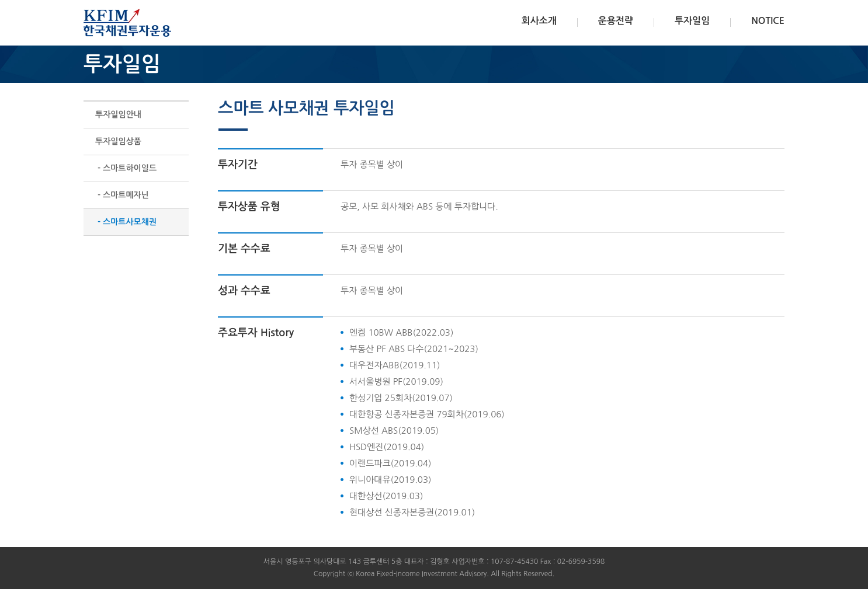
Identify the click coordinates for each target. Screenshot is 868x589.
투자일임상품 (118, 141)
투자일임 (692, 21)
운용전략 (616, 21)
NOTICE (768, 21)
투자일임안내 (118, 114)
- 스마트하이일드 (126, 168)
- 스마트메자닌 (122, 195)
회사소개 (539, 21)
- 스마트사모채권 (126, 222)
